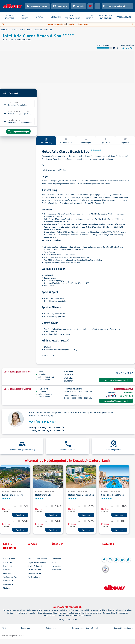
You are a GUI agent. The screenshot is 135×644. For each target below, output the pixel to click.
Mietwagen (8, 590)
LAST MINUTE (24, 17)
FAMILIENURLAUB (123, 17)
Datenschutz (51, 626)
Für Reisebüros (34, 579)
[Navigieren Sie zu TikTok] (128, 561)
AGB (4, 626)
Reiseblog (7, 571)
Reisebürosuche (34, 575)
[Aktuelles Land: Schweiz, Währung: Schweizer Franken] (97, 6)
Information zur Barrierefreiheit (85, 626)
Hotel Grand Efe (43, 497)
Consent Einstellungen (124, 626)
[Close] (133, 24)
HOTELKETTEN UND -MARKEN (106, 17)
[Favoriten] (90, 6)
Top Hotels (8, 564)
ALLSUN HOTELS (90, 17)
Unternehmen (58, 560)
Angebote (20, 517)
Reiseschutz (8, 582)
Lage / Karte (105, 142)
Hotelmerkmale (66, 142)
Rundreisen (8, 575)
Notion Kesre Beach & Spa (81, 497)
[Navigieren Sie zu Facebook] (104, 561)
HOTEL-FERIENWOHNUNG (73, 17)
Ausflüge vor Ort (10, 579)
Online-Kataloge (34, 571)
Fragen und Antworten (37, 564)
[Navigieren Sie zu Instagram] (110, 561)
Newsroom (56, 571)
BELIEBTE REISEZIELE (10, 17)
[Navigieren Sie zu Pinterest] (116, 561)
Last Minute (8, 568)
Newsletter (57, 568)
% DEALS (39, 17)
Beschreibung (46, 142)
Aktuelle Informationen (37, 560)
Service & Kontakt (35, 568)
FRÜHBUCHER (55, 17)
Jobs (54, 564)
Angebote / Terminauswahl (116, 382)
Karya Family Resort (12, 497)
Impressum (26, 626)
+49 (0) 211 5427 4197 (67, 618)
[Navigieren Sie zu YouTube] (122, 561)
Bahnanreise (8, 586)
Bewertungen (86, 142)
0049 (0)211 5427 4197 (42, 423)
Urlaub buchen (9, 560)
